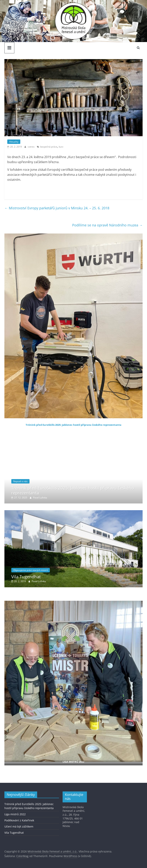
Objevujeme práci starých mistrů (31, 570)
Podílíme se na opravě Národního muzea (107, 225)
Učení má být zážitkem (19, 826)
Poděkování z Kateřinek (19, 820)
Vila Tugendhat (26, 577)
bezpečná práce (49, 147)
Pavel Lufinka (40, 498)
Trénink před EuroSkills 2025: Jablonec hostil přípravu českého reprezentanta (73, 425)
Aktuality (14, 142)
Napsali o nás (20, 481)
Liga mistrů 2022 (15, 814)
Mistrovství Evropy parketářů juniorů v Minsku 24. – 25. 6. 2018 (57, 208)
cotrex (31, 147)
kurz (61, 147)
